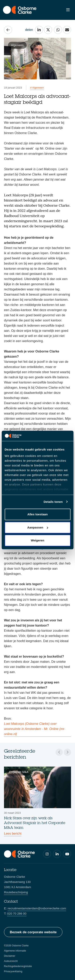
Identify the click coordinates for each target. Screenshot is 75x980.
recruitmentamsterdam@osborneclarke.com (37, 908)
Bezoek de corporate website (33, 932)
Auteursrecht (11, 961)
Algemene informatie (15, 951)
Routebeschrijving (16, 892)
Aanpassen (38, 527)
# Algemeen (37, 88)
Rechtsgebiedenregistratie (18, 966)
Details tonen (53, 502)
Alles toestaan (38, 514)
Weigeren (37, 540)
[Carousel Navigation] (63, 752)
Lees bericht (13, 834)
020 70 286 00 (17, 913)
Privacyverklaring (13, 971)
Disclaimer (10, 956)
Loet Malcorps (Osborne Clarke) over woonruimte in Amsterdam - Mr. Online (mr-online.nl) (35, 729)
